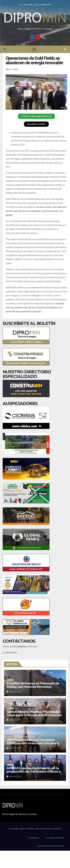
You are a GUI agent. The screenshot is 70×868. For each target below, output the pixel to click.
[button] (65, 49)
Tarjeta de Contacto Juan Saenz (50, 846)
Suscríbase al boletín (55, 838)
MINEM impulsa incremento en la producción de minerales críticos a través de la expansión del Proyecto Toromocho (35, 773)
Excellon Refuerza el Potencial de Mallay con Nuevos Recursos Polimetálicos (33, 687)
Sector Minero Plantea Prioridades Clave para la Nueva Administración (34, 713)
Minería (10, 680)
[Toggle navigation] (34, 49)
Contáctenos (34, 838)
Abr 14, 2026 (15, 692)
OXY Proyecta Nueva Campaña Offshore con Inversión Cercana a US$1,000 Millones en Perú (33, 743)
